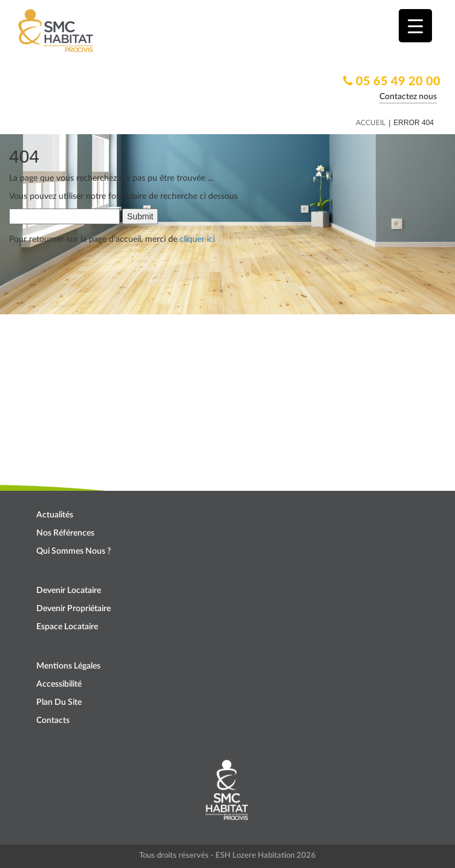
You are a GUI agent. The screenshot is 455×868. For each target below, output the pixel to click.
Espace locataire (67, 627)
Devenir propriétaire (74, 609)
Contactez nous (408, 97)
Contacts (53, 721)
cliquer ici (197, 239)
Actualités (55, 515)
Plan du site (59, 702)
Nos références (65, 533)
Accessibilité (59, 684)
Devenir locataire (69, 591)
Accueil (371, 123)
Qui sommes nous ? (74, 551)
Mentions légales (68, 666)
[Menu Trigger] (415, 26)
